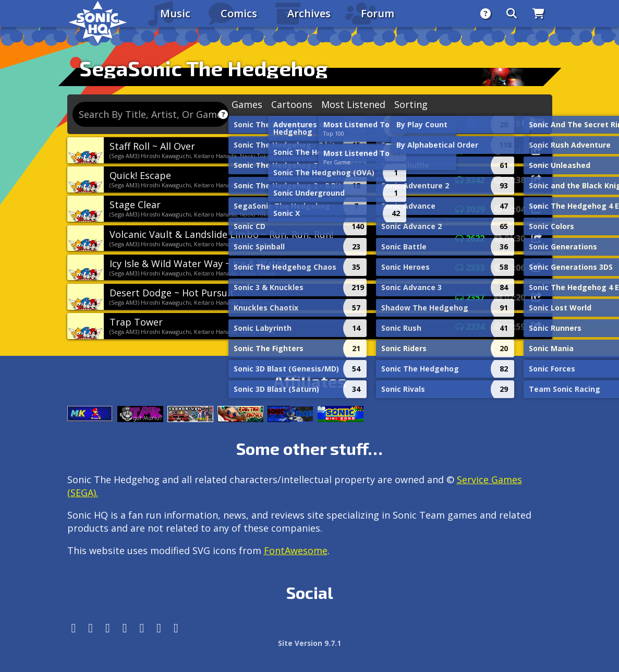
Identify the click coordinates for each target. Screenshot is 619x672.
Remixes (445, 123)
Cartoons (292, 104)
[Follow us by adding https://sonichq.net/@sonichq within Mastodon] (74, 628)
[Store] (538, 14)
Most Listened (353, 104)
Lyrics (507, 123)
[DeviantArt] (142, 628)
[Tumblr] (125, 628)
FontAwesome (296, 550)
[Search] (512, 14)
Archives (309, 13)
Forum (378, 13)
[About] (486, 14)
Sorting (411, 104)
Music (175, 13)
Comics (239, 13)
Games (247, 104)
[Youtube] (159, 628)
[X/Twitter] (108, 628)
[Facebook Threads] (176, 628)
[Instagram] (90, 628)
